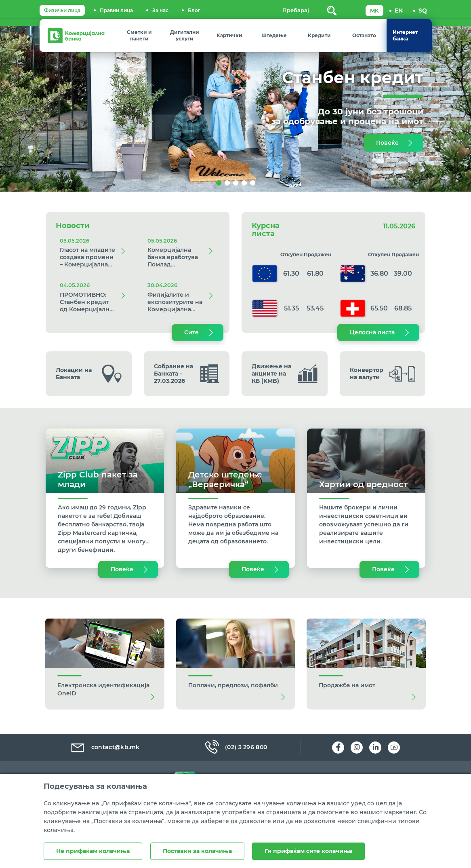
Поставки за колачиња (197, 851)
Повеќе (387, 143)
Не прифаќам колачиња (93, 851)
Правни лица (116, 10)
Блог (194, 10)
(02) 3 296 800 (235, 747)
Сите (191, 332)
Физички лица (62, 10)
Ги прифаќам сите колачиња (309, 851)
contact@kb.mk (105, 747)
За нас (160, 10)
